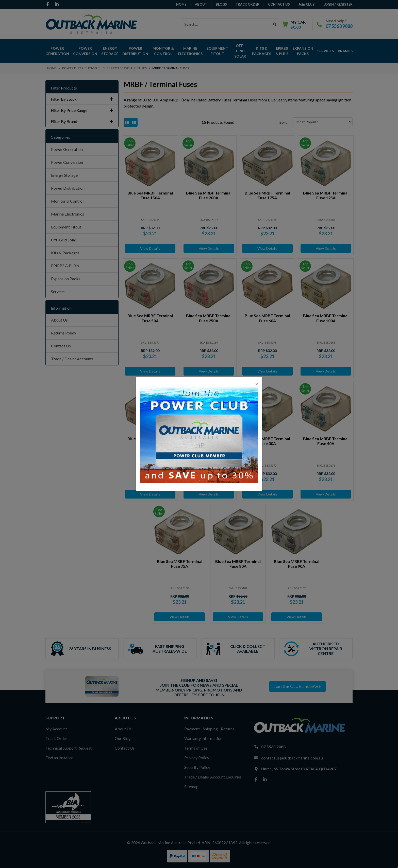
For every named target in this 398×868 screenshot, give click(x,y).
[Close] (257, 384)
